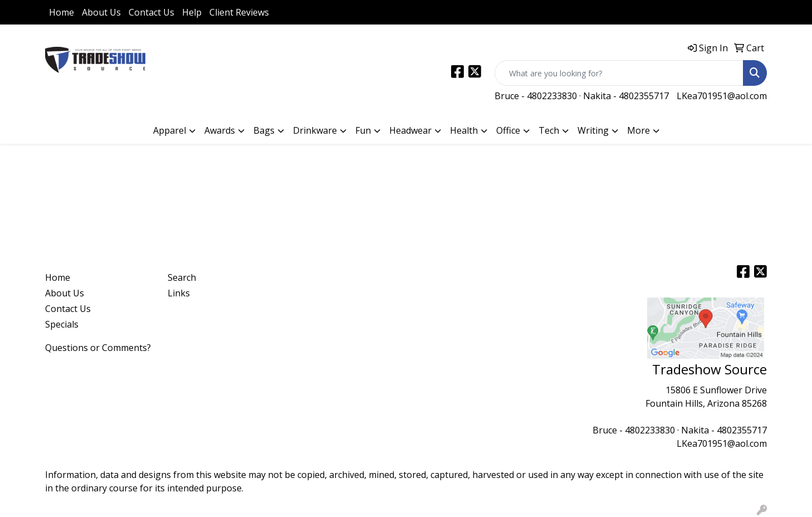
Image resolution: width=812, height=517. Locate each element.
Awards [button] (220, 130)
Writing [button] (593, 130)
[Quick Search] (619, 73)
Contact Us (151, 12)
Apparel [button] (170, 130)
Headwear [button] (410, 130)
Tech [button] (549, 130)
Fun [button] (363, 130)
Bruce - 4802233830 (536, 96)
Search (182, 277)
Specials (62, 324)
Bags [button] (264, 130)
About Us (101, 12)
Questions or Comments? (98, 348)
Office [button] (508, 130)
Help (192, 12)
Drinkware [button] (315, 130)
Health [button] (464, 130)
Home (62, 12)
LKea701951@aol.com (722, 96)
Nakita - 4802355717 (626, 96)
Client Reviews (239, 12)
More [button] (639, 130)
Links (179, 293)
